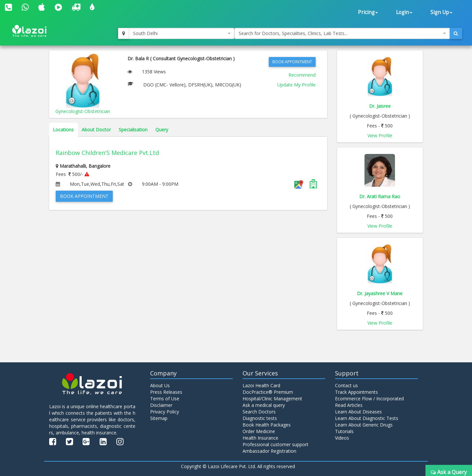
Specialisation (133, 130)
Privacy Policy (165, 412)
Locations (63, 130)
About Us (160, 385)
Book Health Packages (267, 425)
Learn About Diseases (358, 412)
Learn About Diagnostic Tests (367, 418)
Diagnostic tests (260, 418)
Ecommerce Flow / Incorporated (369, 399)
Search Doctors (259, 412)
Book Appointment (292, 62)
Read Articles (349, 405)
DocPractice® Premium (268, 392)
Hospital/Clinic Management (272, 399)
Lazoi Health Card (261, 385)
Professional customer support (275, 444)
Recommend (302, 75)
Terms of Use (165, 399)
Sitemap (159, 418)
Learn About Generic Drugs (364, 425)
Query (162, 130)
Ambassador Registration (269, 451)
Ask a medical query (264, 405)
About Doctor (96, 130)
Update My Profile (296, 85)
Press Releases (166, 392)
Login (404, 12)
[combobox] (182, 33)
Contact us (346, 385)
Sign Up (441, 12)
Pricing (368, 12)
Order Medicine (259, 431)
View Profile (380, 135)
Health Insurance (260, 438)
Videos (342, 438)
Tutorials (344, 431)
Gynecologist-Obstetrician (83, 111)
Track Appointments (356, 392)
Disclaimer (161, 405)
